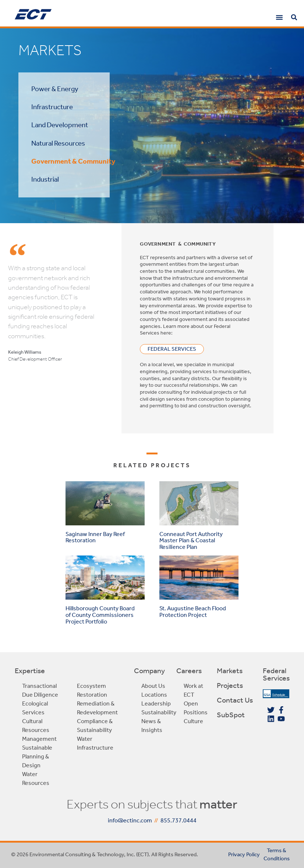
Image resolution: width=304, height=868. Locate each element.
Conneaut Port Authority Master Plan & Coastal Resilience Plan (191, 540)
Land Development (60, 125)
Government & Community (73, 161)
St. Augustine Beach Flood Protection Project (193, 612)
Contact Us (235, 700)
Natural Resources (58, 143)
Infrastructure (52, 107)
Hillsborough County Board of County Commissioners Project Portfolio (100, 615)
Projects (230, 685)
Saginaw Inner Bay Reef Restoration (95, 537)
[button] (279, 17)
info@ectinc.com (130, 820)
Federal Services (276, 674)
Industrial (45, 179)
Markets (230, 671)
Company (149, 671)
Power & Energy (55, 89)
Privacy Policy (244, 854)
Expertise (30, 671)
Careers (189, 671)
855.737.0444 (178, 820)
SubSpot (231, 715)
